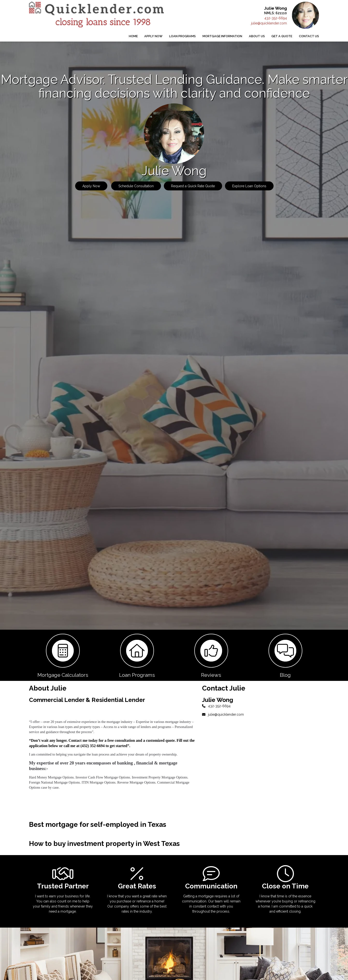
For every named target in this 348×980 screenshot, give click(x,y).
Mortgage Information (222, 36)
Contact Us (309, 36)
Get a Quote (282, 36)
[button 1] (63, 655)
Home (133, 36)
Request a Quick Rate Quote (193, 186)
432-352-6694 (276, 18)
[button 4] (285, 655)
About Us (257, 36)
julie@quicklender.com (269, 23)
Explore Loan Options (249, 186)
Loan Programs (182, 36)
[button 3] (211, 655)
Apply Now (153, 36)
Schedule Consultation (136, 186)
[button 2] (137, 655)
